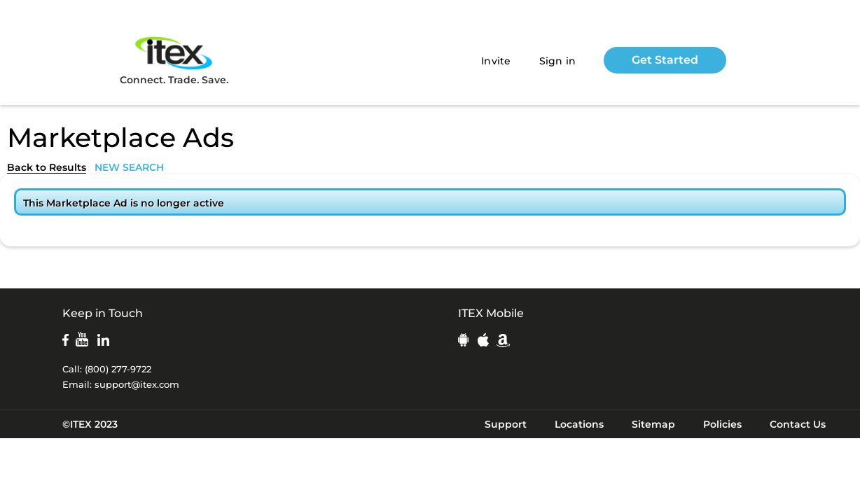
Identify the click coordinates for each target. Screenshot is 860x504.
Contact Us (798, 424)
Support (506, 424)
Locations (579, 424)
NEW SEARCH (129, 167)
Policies (722, 424)
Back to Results (47, 167)
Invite (496, 61)
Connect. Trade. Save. (174, 60)
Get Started (665, 60)
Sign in (558, 61)
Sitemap (653, 424)
